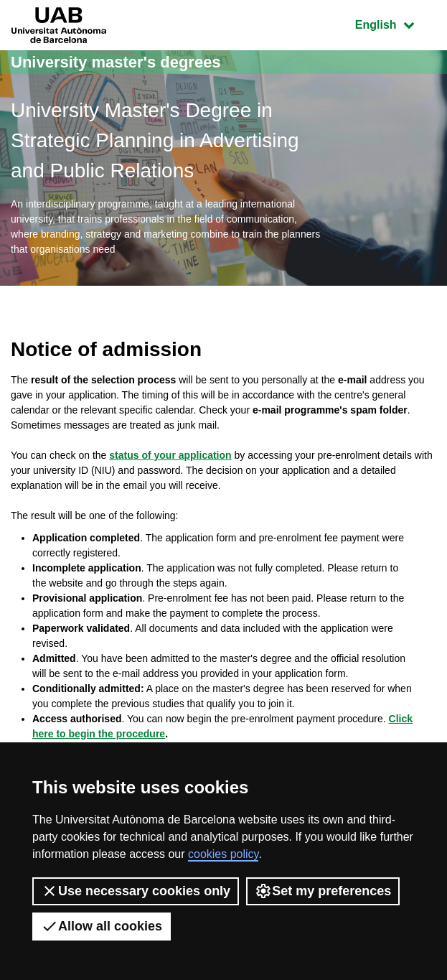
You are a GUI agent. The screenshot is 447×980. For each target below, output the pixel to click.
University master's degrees (116, 62)
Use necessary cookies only (136, 891)
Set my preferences (323, 891)
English (395, 23)
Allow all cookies (102, 926)
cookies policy (223, 854)
